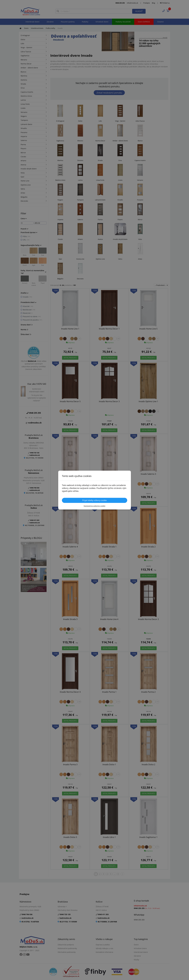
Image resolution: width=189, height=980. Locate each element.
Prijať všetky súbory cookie (94, 500)
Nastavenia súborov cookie (94, 506)
